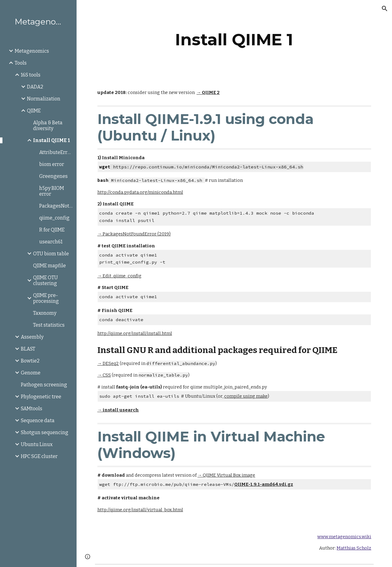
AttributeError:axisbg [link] (56, 152)
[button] (385, 9)
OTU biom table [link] (51, 254)
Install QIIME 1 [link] (51, 140)
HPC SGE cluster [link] (39, 456)
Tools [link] (21, 63)
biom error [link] (52, 164)
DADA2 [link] (35, 87)
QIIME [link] (34, 111)
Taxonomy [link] (45, 313)
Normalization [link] (44, 99)
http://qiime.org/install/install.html (135, 333)
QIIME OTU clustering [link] (45, 280)
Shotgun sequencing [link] (45, 432)
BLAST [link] (28, 349)
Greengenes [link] (53, 176)
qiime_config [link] (54, 218)
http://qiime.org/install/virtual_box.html (140, 510)
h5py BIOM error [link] (52, 191)
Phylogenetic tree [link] (41, 397)
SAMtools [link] (32, 409)
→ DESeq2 (108, 363)
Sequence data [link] (38, 421)
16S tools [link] (31, 75)
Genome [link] (31, 373)
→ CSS (104, 375)
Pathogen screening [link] (44, 385)
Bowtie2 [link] (30, 361)
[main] (234, 40)
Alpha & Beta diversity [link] (48, 126)
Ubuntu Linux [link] (37, 444)
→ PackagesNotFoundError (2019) (134, 234)
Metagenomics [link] (32, 51)
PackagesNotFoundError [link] (56, 206)
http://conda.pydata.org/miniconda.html (140, 192)
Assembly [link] (32, 337)
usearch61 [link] (51, 242)
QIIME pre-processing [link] (46, 298)
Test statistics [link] (49, 325)
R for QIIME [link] (52, 230)
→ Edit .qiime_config (120, 276)
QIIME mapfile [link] (49, 266)
